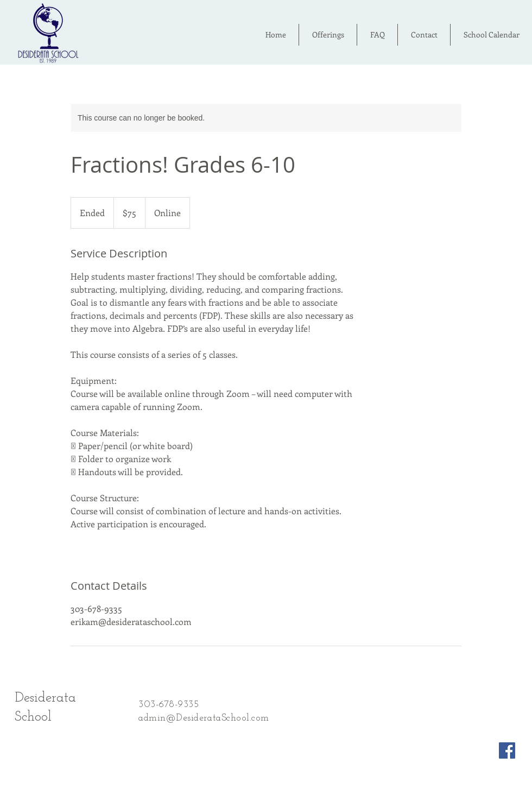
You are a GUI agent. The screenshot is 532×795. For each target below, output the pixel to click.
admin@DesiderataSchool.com (204, 718)
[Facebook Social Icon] (507, 750)
